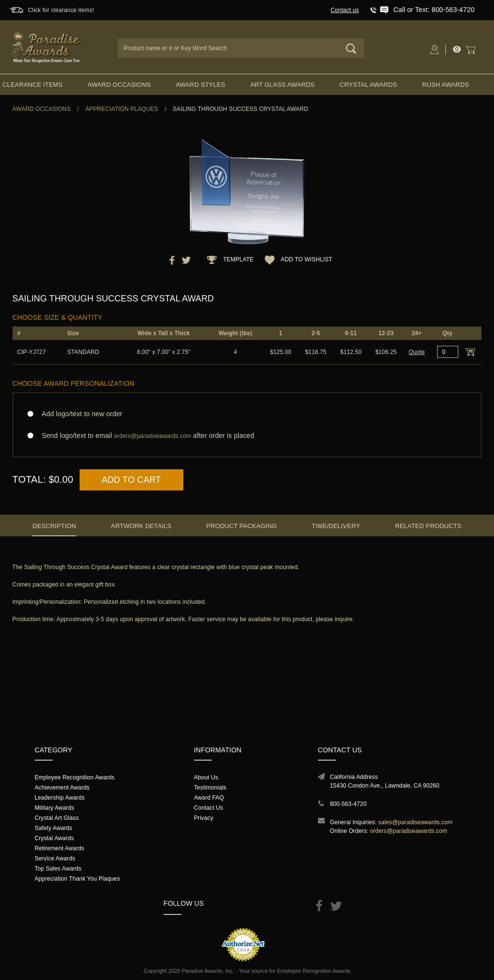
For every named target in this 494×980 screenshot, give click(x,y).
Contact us (345, 10)
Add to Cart (131, 480)
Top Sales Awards (58, 869)
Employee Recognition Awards (75, 777)
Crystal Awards (368, 85)
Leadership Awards (60, 798)
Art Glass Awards (283, 85)
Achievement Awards (62, 788)
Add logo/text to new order (79, 414)
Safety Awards (54, 828)
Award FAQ (209, 798)
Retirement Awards (60, 848)
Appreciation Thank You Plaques (77, 879)
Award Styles (200, 85)
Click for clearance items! (61, 10)
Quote (417, 352)
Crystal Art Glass (57, 818)
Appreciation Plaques (122, 109)
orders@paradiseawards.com (409, 831)
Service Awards (55, 858)
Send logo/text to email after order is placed (247, 436)
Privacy (204, 818)
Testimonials (210, 788)
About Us (206, 777)
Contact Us (209, 808)
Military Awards (55, 808)
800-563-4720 (348, 804)
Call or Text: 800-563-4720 (434, 10)
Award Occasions (119, 85)
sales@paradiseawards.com (415, 822)
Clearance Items (33, 85)
